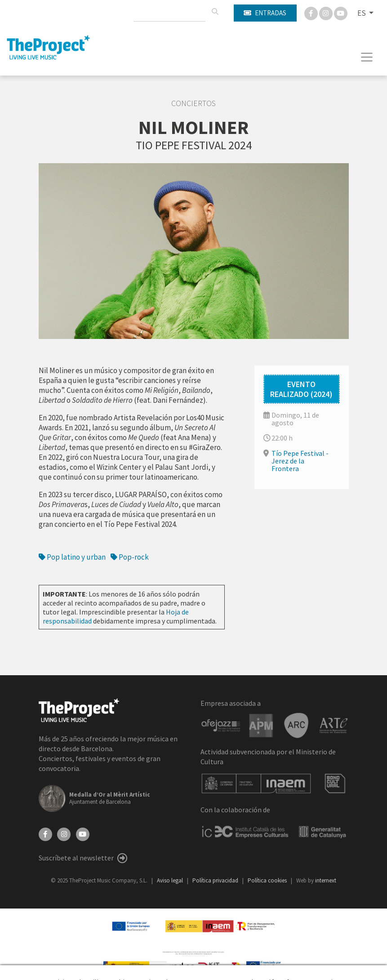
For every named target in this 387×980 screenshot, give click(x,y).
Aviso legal (171, 880)
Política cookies (268, 880)
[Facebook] (312, 13)
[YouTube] (83, 833)
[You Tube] (341, 13)
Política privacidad (216, 880)
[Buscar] (215, 12)
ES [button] (362, 13)
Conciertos (193, 103)
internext (326, 880)
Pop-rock (130, 557)
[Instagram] (327, 13)
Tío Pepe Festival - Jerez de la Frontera (300, 461)
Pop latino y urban (72, 557)
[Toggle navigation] (367, 57)
